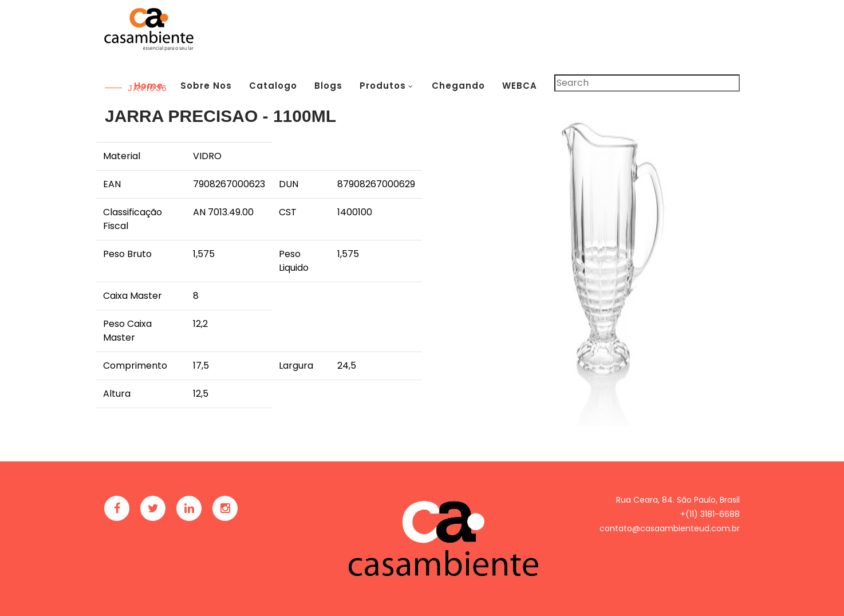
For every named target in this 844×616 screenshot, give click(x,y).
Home (149, 86)
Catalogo (273, 86)
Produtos (383, 86)
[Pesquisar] (647, 83)
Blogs (328, 86)
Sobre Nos (206, 86)
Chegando (458, 86)
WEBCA (520, 86)
